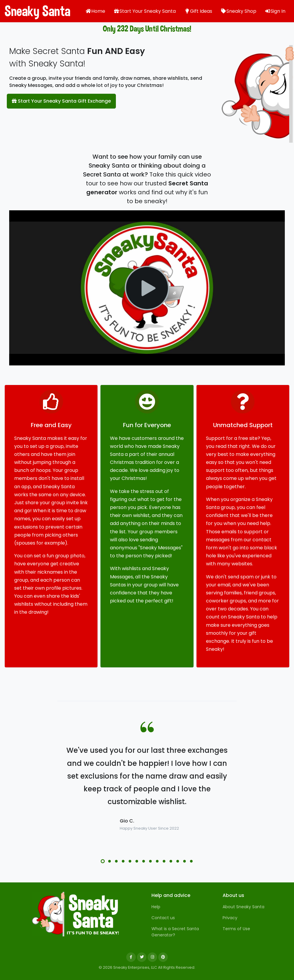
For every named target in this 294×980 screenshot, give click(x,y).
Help (156, 907)
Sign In (275, 11)
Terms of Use (236, 929)
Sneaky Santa (27, 11)
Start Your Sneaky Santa (145, 11)
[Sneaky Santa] (76, 914)
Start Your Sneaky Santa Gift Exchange (61, 101)
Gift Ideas (198, 11)
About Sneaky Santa (243, 907)
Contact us (163, 918)
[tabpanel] (147, 788)
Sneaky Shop (238, 11)
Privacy (230, 918)
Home (95, 11)
